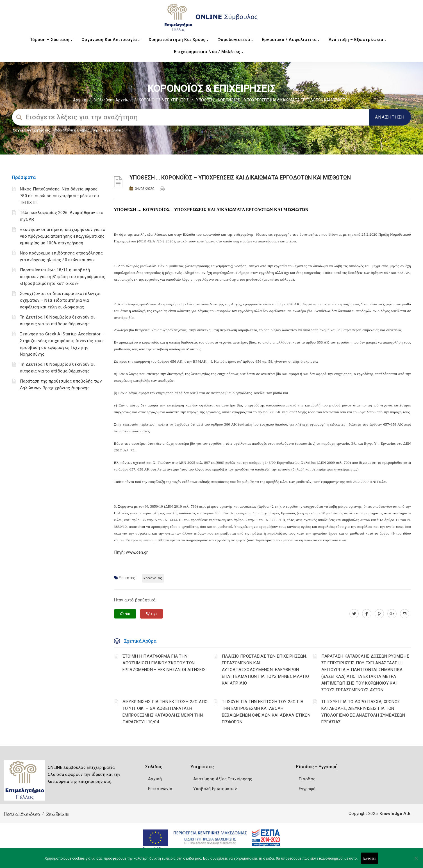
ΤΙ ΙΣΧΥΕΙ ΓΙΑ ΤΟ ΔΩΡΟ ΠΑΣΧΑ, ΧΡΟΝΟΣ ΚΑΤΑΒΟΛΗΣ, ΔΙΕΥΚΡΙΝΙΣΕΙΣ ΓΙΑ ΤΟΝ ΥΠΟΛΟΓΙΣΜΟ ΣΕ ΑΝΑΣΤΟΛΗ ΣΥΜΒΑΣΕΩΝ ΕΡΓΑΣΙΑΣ (363, 712)
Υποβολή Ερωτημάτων (215, 789)
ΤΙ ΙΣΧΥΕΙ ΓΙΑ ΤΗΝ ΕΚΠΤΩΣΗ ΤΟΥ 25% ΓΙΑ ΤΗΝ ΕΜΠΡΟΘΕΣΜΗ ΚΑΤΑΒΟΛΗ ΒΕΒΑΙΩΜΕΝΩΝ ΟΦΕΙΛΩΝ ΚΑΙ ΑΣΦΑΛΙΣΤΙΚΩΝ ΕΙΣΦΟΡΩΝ (266, 712)
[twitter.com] (354, 614)
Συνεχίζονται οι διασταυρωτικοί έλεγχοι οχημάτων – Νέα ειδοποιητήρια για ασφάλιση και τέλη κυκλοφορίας (60, 300)
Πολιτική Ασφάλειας (22, 813)
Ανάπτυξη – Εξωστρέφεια (357, 40)
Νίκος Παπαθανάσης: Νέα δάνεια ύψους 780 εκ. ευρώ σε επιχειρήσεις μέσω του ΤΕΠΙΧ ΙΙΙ (59, 196)
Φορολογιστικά (235, 40)
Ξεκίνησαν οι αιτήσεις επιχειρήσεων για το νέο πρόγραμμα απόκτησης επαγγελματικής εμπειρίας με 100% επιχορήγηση (63, 236)
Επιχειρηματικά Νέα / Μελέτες (209, 52)
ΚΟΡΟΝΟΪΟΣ (153, 578)
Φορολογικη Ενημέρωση (76, 130)
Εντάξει (370, 858)
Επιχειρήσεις (112, 130)
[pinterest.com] (379, 614)
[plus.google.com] (392, 614)
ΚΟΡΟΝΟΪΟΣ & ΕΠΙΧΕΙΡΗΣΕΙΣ (164, 100)
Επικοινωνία (160, 789)
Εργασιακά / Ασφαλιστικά (291, 40)
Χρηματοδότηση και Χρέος (178, 40)
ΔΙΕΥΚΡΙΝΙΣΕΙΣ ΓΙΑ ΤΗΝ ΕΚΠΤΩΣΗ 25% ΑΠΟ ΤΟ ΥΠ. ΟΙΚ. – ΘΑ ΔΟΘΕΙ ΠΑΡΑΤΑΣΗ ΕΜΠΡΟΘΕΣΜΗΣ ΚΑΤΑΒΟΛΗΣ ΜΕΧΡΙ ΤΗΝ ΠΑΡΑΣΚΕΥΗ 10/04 (165, 712)
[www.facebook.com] (367, 614)
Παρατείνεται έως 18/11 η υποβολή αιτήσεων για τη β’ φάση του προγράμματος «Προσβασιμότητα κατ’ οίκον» (63, 277)
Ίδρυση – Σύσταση (52, 40)
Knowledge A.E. (395, 814)
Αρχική (80, 100)
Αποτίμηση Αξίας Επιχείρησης (223, 779)
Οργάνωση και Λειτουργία (111, 40)
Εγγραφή (307, 789)
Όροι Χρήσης (58, 813)
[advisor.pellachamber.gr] (405, 614)
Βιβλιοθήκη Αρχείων (112, 100)
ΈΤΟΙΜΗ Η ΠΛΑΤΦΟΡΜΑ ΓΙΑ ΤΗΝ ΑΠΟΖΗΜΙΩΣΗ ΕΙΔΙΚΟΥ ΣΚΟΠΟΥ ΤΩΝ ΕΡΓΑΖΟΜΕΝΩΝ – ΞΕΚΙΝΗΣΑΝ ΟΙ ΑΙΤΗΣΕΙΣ (164, 663)
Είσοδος (307, 779)
